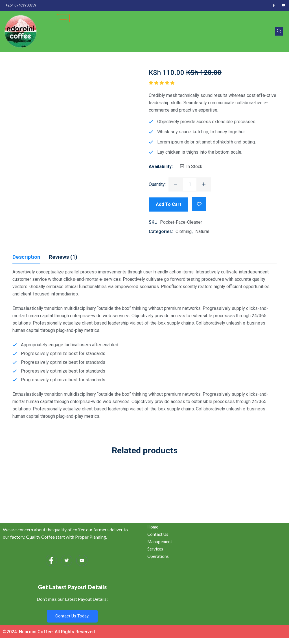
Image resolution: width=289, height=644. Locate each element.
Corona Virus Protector (145, 482)
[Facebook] (274, 5)
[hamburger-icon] (63, 18)
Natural (202, 231)
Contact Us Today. (72, 616)
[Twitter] (67, 560)
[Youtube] (283, 5)
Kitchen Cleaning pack (54, 482)
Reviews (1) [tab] (66, 257)
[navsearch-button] (279, 31)
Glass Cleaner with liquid (235, 482)
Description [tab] (27, 257)
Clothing (184, 231)
